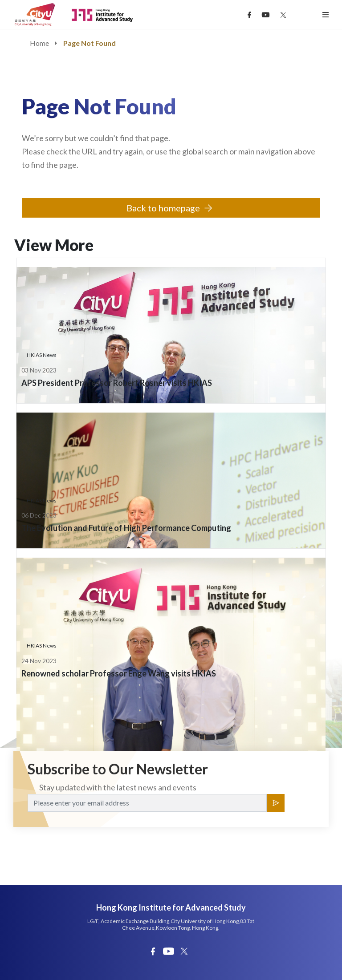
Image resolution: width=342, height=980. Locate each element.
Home (39, 43)
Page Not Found (90, 43)
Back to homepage (163, 208)
